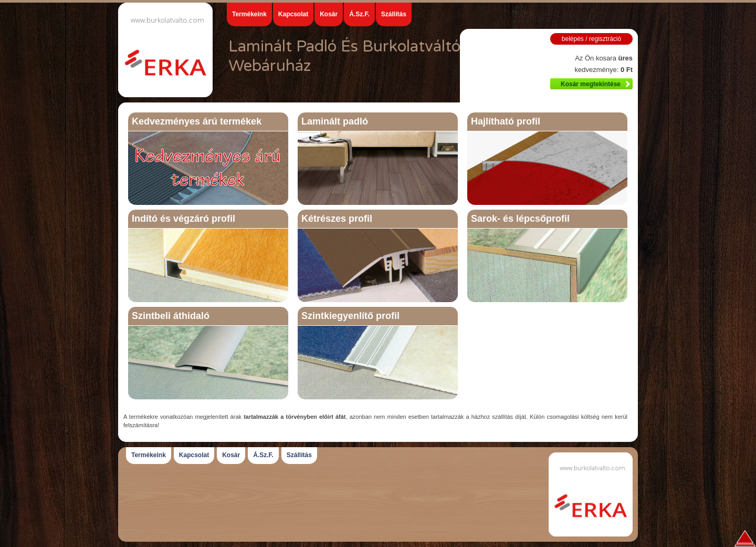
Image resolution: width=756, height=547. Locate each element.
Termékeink (249, 14)
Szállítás (394, 14)
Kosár (329, 14)
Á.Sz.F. (359, 14)
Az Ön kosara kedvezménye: (603, 64)
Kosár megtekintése (591, 84)
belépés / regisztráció (591, 39)
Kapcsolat (293, 14)
